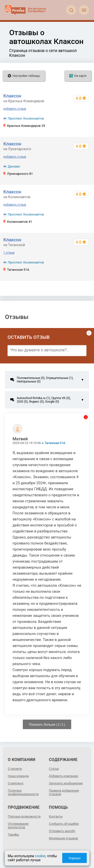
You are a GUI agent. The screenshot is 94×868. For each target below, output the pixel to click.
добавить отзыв (15, 109)
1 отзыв (9, 253)
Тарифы (13, 835)
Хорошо (74, 858)
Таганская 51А (55, 443)
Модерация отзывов (63, 838)
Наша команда (18, 776)
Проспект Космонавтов (26, 118)
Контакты (56, 817)
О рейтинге (16, 783)
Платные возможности (24, 817)
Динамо (14, 166)
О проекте (15, 769)
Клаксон (12, 96)
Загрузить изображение (66, 783)
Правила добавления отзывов (64, 792)
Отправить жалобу (62, 831)
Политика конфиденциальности (23, 792)
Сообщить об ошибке (64, 824)
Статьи (54, 769)
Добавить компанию (64, 776)
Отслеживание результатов (18, 826)
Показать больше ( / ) (47, 724)
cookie (40, 856)
